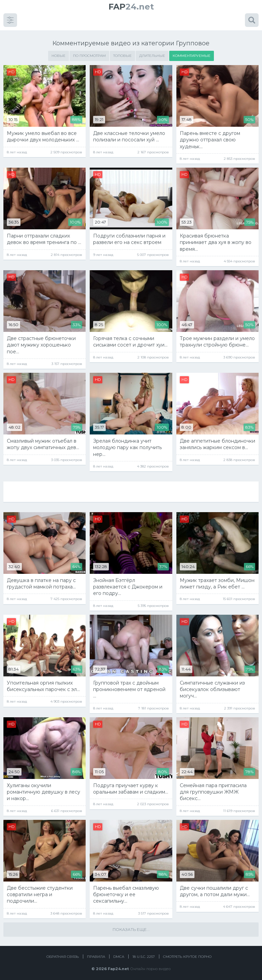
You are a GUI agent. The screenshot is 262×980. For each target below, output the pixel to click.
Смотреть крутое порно (187, 954)
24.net (131, 7)
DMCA (119, 954)
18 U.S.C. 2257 (144, 954)
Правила (96, 954)
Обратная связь (63, 954)
